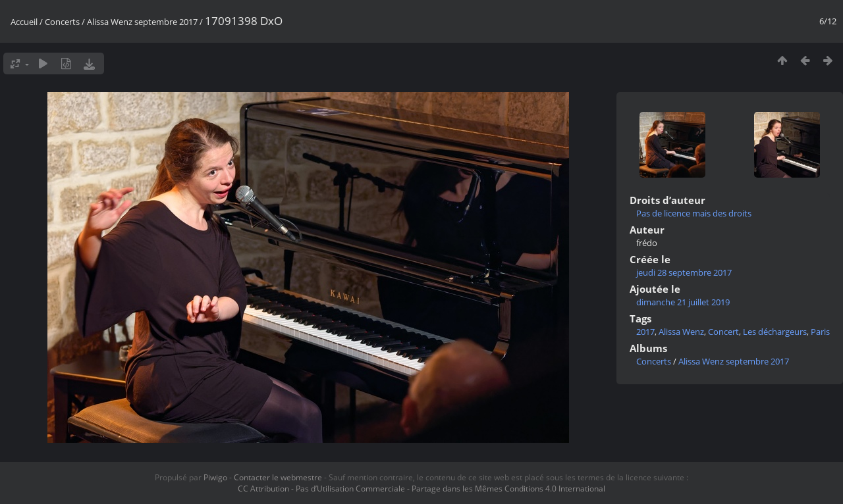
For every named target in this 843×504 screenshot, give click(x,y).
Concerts (62, 22)
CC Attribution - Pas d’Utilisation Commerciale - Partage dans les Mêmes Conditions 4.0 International (421, 489)
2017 (645, 332)
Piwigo (215, 477)
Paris (820, 332)
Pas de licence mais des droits (694, 213)
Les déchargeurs (775, 332)
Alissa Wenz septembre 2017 (142, 22)
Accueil (24, 22)
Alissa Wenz (681, 332)
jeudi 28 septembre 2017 (684, 272)
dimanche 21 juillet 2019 (683, 302)
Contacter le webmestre (278, 477)
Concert (723, 332)
